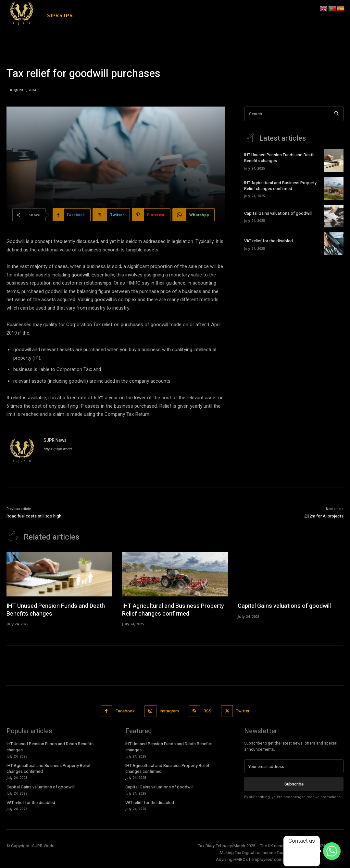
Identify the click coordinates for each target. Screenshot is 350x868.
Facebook (125, 711)
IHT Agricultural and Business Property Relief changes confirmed (280, 186)
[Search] (337, 114)
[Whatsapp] (332, 851)
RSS (207, 711)
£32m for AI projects (324, 516)
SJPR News (55, 440)
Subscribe (294, 784)
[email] (294, 766)
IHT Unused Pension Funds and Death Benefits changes (279, 158)
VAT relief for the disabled (269, 241)
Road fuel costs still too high (34, 516)
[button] (304, 9)
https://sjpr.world (57, 449)
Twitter (243, 711)
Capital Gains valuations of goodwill (278, 213)
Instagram (169, 711)
